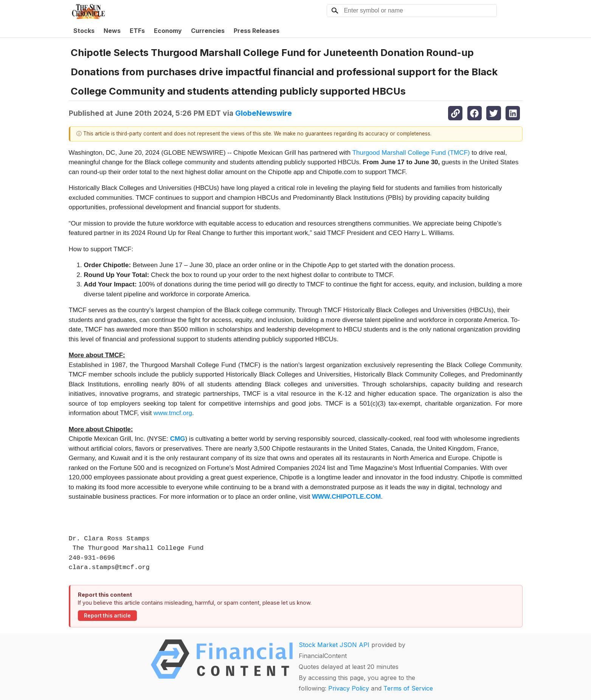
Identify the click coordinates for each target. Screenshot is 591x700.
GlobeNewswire (264, 113)
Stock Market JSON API (334, 645)
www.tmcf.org (173, 413)
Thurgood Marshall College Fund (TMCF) (411, 153)
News (112, 31)
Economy (168, 31)
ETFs (137, 31)
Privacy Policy (349, 688)
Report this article (107, 616)
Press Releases (257, 31)
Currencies (208, 31)
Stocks (84, 31)
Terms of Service (408, 688)
